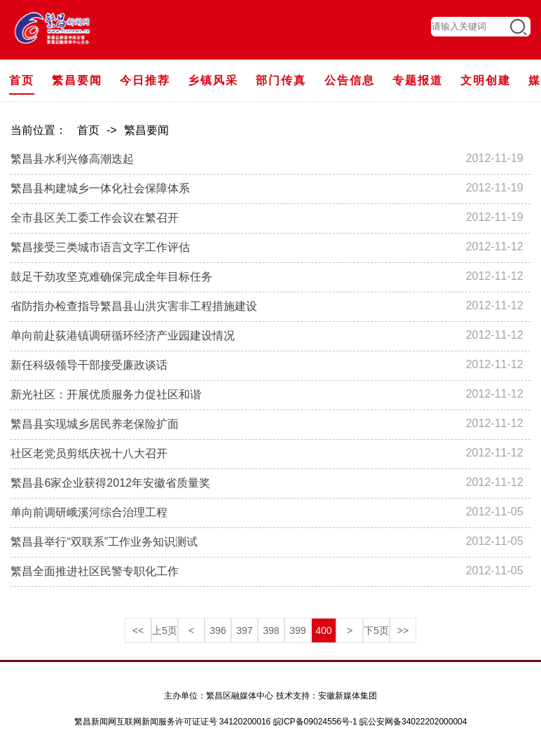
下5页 (376, 630)
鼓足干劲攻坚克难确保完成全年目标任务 (111, 277)
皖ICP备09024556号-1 (315, 722)
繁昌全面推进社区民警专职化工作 (95, 571)
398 (271, 630)
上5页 (165, 630)
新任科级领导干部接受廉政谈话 (89, 365)
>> (403, 630)
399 (297, 630)
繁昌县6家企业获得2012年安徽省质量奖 (110, 483)
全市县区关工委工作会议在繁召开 (95, 218)
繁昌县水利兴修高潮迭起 (72, 159)
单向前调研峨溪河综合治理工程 (89, 512)
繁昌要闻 (146, 130)
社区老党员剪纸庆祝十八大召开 (95, 453)
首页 (88, 130)
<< (138, 630)
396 (218, 630)
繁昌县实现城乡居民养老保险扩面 (95, 424)
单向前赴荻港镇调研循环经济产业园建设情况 (123, 336)
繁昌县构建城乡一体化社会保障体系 (100, 188)
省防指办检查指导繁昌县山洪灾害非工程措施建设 (134, 306)
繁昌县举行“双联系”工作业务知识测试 (104, 542)
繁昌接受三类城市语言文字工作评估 (100, 247)
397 (244, 630)
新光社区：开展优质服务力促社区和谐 (106, 394)
